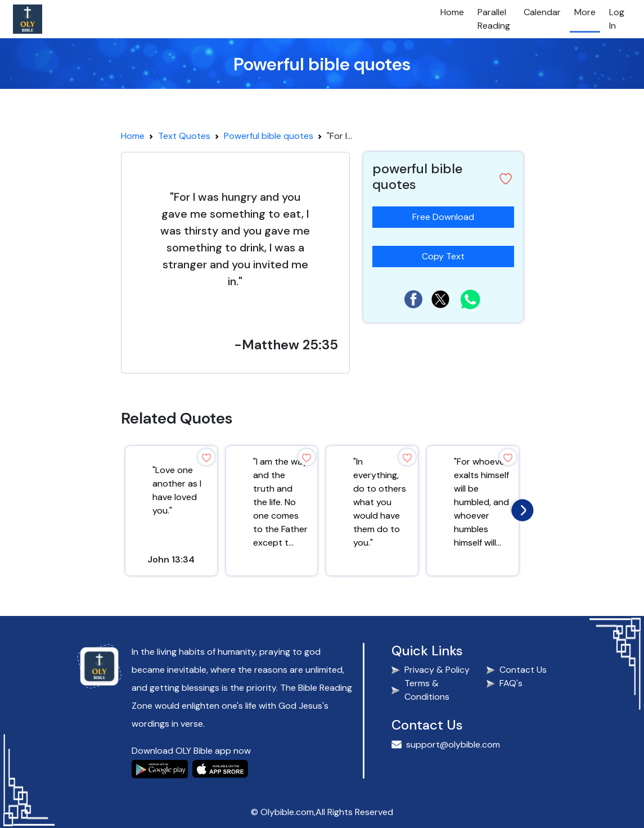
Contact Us (523, 670)
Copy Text (448, 254)
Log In (617, 19)
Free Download (443, 217)
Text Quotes (184, 136)
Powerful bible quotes (269, 136)
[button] (506, 179)
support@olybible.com (453, 744)
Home (452, 12)
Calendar (542, 12)
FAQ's (511, 683)
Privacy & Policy (437, 670)
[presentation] (520, 507)
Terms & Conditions (427, 690)
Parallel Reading (494, 19)
